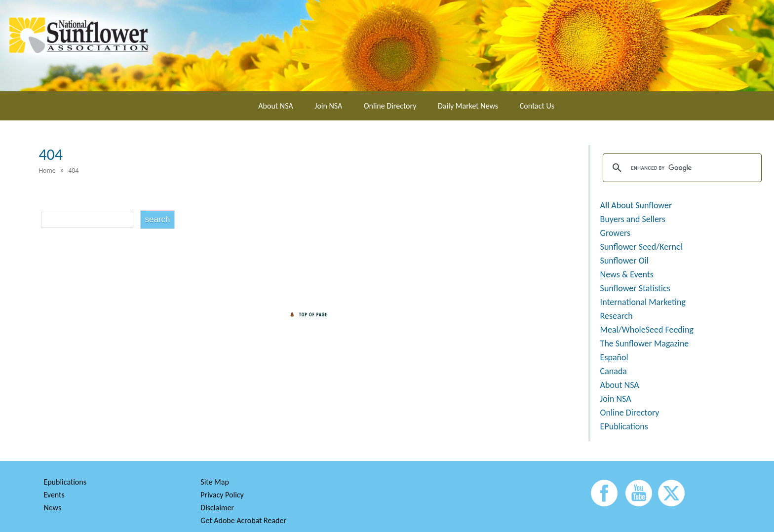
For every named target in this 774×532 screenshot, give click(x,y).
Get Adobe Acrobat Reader (243, 520)
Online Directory (390, 106)
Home (47, 171)
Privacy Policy (222, 495)
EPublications (624, 426)
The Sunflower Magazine (645, 343)
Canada (614, 371)
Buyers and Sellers (633, 219)
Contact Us (537, 106)
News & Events (627, 274)
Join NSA (328, 106)
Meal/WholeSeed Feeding (647, 330)
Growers (615, 233)
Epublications (65, 482)
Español (614, 357)
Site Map (215, 482)
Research (617, 316)
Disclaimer (217, 508)
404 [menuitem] (73, 171)
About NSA (275, 106)
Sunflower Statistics (635, 288)
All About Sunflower (636, 205)
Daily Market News (468, 106)
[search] (681, 168)
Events (54, 495)
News (52, 508)
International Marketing (643, 302)
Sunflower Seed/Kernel (641, 247)
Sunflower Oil (624, 261)
